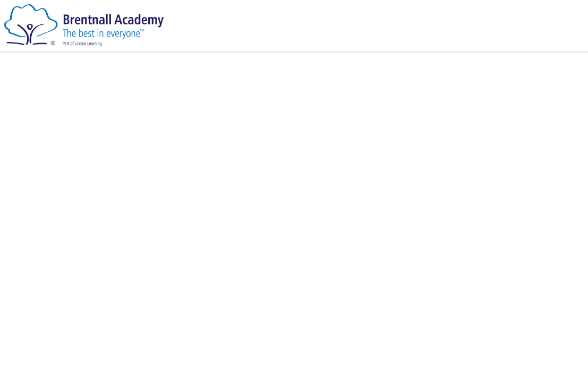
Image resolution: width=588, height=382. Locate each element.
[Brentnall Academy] (84, 25)
